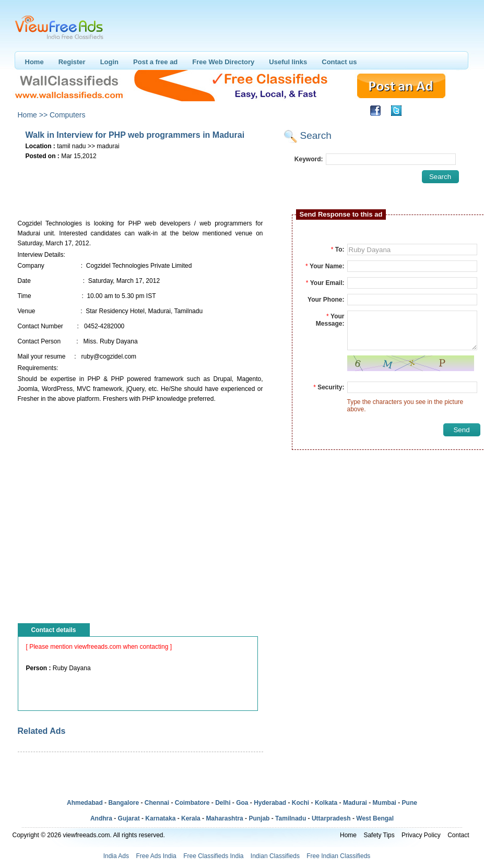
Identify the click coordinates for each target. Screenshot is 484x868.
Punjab (259, 818)
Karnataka (160, 818)
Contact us (339, 62)
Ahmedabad (85, 803)
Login (109, 62)
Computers (67, 115)
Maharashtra (224, 818)
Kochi (300, 803)
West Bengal (375, 818)
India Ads (116, 856)
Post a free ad (155, 62)
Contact (458, 835)
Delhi (223, 803)
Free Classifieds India (213, 856)
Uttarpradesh (331, 818)
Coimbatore (192, 803)
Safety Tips (379, 835)
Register (72, 62)
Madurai (355, 803)
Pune (410, 803)
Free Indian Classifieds (338, 856)
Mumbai (385, 803)
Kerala (191, 818)
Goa (242, 803)
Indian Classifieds (275, 856)
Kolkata (326, 803)
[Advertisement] (140, 178)
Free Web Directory (223, 62)
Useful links (288, 62)
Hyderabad (270, 803)
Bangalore (123, 803)
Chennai (157, 803)
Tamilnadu (291, 818)
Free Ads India (156, 856)
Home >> (33, 115)
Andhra (101, 818)
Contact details (54, 630)
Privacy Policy (421, 835)
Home (34, 62)
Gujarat (129, 818)
